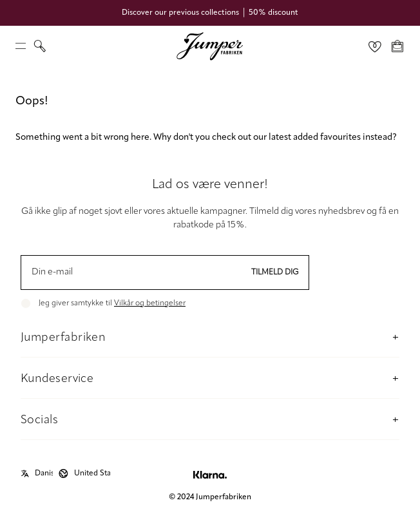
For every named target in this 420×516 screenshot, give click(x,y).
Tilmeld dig (275, 272)
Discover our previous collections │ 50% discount (210, 13)
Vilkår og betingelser (150, 303)
